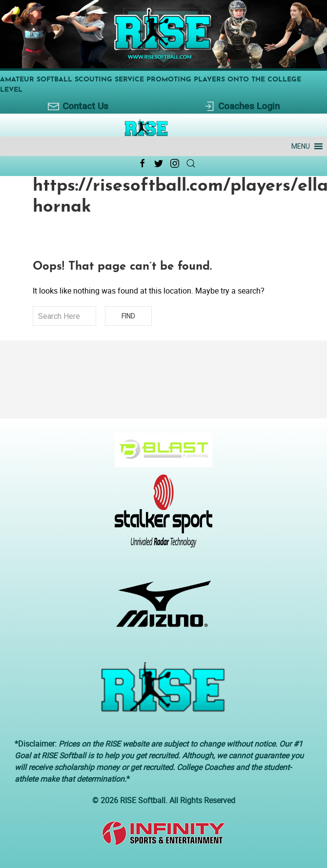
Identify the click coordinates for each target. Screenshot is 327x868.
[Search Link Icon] (191, 163)
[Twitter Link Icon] (159, 163)
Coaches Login (241, 107)
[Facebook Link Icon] (143, 163)
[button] (301, 146)
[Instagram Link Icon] (175, 163)
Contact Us (78, 107)
